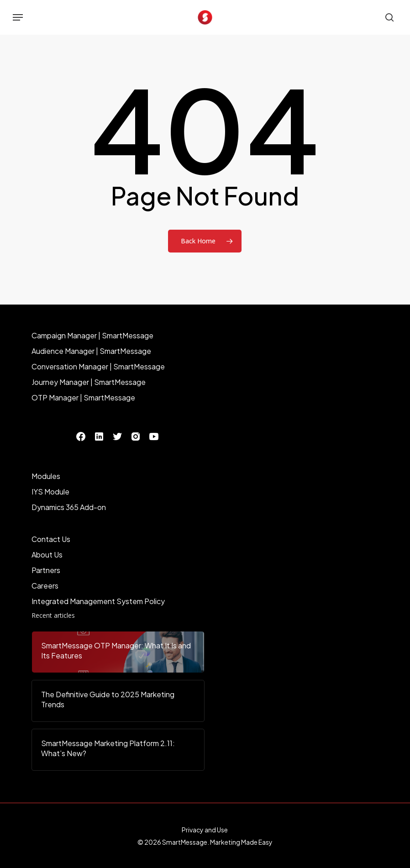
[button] (18, 17)
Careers (45, 586)
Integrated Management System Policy (98, 601)
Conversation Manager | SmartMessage (98, 366)
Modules (46, 476)
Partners (46, 570)
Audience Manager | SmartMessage (91, 351)
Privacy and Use (205, 830)
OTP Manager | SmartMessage (83, 397)
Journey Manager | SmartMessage (89, 382)
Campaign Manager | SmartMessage (92, 335)
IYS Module (50, 492)
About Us (47, 555)
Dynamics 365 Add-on (69, 507)
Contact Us (51, 539)
